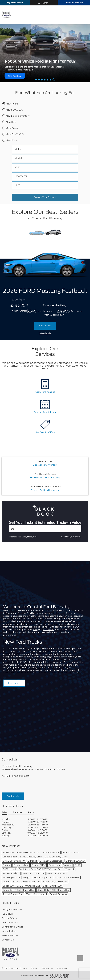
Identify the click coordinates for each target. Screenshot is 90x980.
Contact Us (13, 796)
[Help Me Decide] (45, 53)
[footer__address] (45, 769)
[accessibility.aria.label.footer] (59, 976)
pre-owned (48, 630)
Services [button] (18, 813)
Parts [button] (31, 813)
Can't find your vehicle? (71, 537)
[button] (15, 3)
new (35, 630)
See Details (45, 326)
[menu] (84, 15)
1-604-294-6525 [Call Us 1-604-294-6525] (21, 776)
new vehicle (65, 616)
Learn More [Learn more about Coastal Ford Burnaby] (14, 683)
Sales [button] (4, 813)
